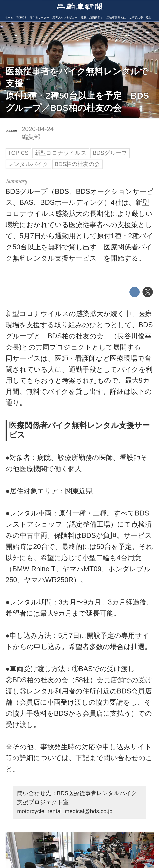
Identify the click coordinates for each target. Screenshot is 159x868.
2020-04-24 (38, 129)
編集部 (31, 137)
